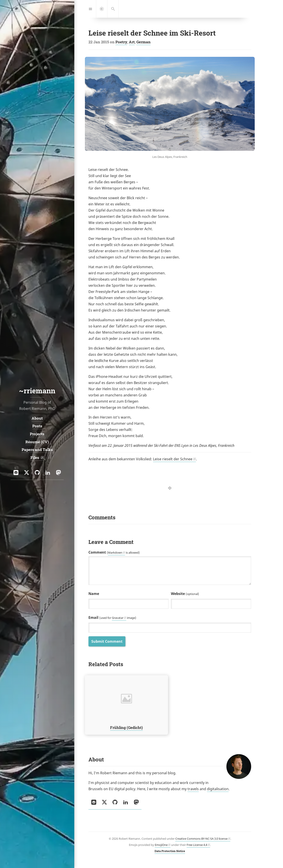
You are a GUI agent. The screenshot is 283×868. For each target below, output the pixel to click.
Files (35, 458)
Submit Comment (107, 641)
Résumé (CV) (37, 442)
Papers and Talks (37, 450)
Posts (37, 426)
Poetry (121, 42)
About (37, 418)
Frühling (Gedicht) (126, 727)
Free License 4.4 (197, 845)
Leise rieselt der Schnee (173, 459)
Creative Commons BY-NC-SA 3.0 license (201, 839)
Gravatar (118, 618)
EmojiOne (161, 845)
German (143, 42)
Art (132, 42)
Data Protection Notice (170, 851)
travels (193, 789)
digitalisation (218, 789)
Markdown (115, 553)
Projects (37, 434)
